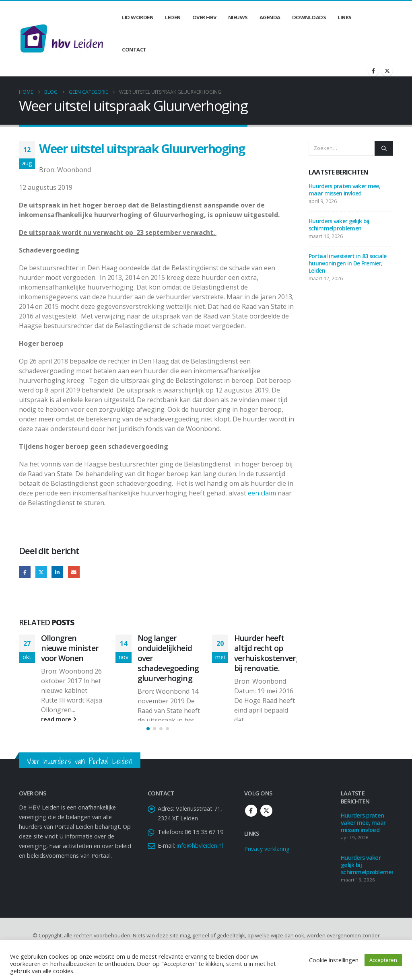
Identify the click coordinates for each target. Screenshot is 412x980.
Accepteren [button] (383, 960)
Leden (173, 17)
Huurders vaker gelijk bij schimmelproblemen (339, 225)
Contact (134, 49)
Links (345, 17)
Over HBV (204, 17)
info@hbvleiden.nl (200, 863)
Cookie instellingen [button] (334, 960)
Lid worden (138, 17)
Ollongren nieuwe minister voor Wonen (70, 648)
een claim (262, 493)
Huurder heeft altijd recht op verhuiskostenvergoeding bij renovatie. (279, 653)
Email (74, 572)
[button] (148, 746)
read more (59, 719)
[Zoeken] (384, 148)
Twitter (41, 572)
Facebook (25, 572)
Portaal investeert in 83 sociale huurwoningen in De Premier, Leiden (348, 263)
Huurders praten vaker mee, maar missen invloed (344, 190)
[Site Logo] (62, 39)
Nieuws (238, 17)
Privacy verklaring (267, 866)
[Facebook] (373, 71)
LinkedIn (57, 572)
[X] (387, 71)
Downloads (309, 17)
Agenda (270, 17)
